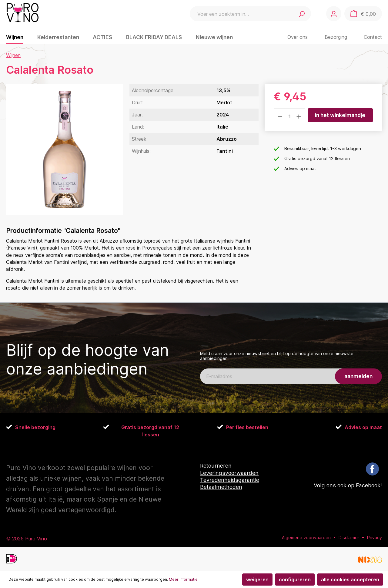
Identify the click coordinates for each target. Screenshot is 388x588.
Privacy (375, 537)
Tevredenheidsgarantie (230, 480)
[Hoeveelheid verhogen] (299, 116)
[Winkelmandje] (363, 14)
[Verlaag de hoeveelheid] (280, 116)
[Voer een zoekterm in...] (241, 14)
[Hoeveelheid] (290, 116)
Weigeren (257, 580)
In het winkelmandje (340, 115)
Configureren (295, 580)
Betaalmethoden (221, 487)
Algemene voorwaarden (306, 537)
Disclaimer (349, 537)
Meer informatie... (185, 579)
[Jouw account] (334, 14)
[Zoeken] (302, 14)
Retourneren (216, 466)
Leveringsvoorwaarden (229, 473)
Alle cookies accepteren (350, 580)
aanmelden (358, 376)
